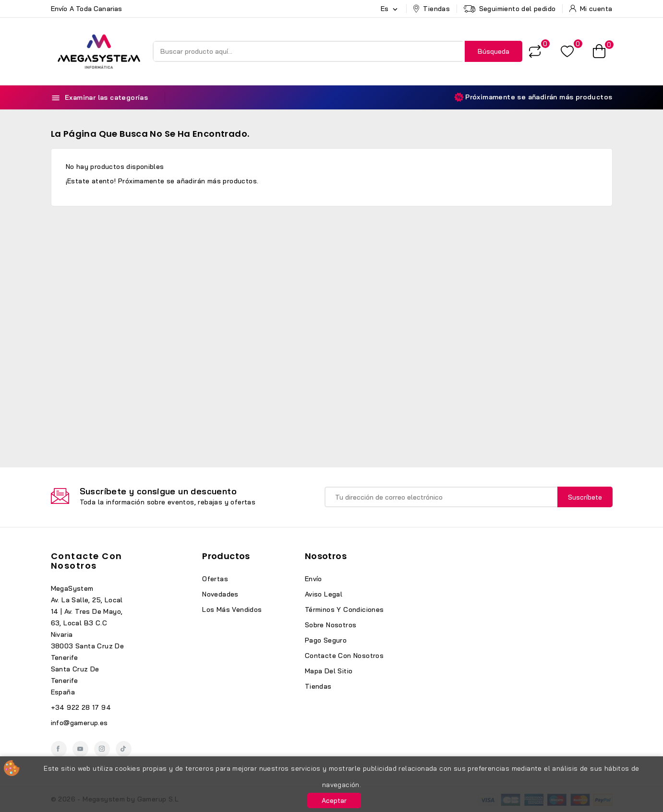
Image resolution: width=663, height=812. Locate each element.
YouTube (80, 749)
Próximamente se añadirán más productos (533, 97)
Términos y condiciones (344, 609)
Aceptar (334, 800)
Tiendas (318, 686)
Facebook (59, 749)
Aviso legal (324, 594)
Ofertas (215, 579)
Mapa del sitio (329, 671)
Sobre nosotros (331, 625)
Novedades (220, 594)
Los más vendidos (232, 609)
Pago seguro (326, 640)
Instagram (102, 749)
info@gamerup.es (79, 723)
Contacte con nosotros (87, 561)
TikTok (124, 749)
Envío (313, 579)
